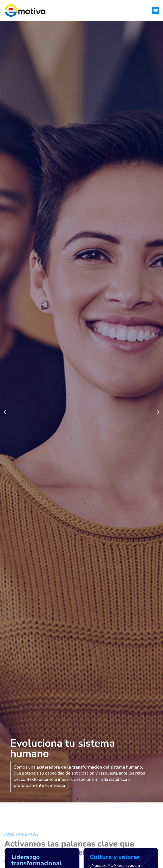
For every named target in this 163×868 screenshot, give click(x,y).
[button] (155, 11)
